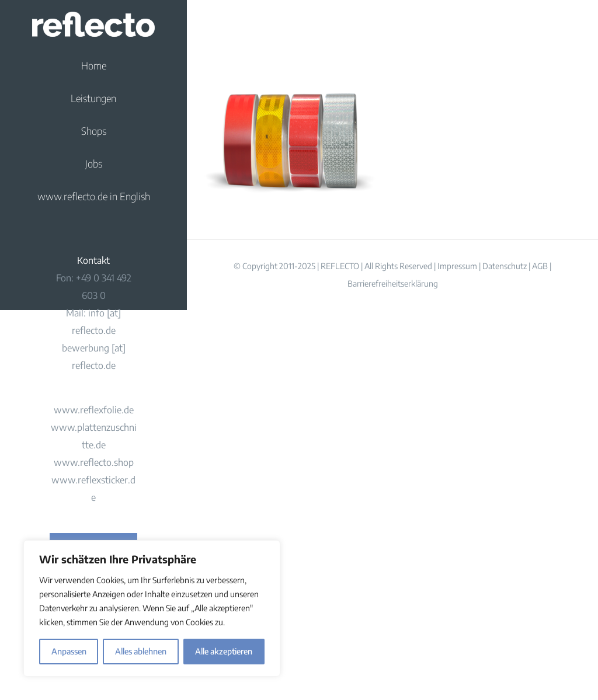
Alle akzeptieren (224, 651)
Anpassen (69, 651)
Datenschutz (505, 266)
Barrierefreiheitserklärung (393, 283)
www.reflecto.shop (94, 462)
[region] (152, 608)
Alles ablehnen (141, 651)
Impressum (457, 266)
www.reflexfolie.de (94, 410)
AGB (540, 266)
